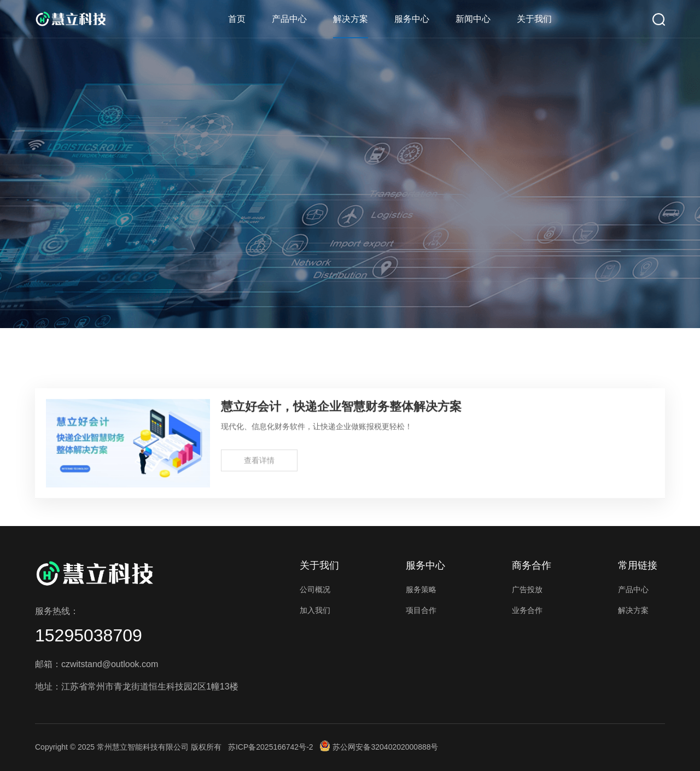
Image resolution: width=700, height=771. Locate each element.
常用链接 (638, 565)
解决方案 (351, 19)
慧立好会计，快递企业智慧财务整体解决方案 (341, 410)
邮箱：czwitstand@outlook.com (97, 664)
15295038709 (89, 635)
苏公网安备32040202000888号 (379, 747)
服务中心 (412, 19)
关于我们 (534, 19)
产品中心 (289, 19)
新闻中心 (473, 19)
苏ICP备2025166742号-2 (271, 747)
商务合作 (532, 565)
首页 (237, 19)
